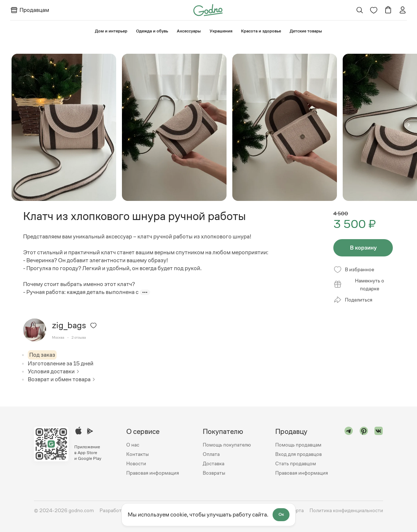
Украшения (221, 31)
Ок (281, 515)
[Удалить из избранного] (93, 325)
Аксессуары (189, 31)
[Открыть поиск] (359, 10)
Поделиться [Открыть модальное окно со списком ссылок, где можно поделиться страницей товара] (353, 300)
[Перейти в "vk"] (379, 452)
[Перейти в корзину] (388, 10)
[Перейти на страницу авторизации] (403, 10)
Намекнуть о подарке (359, 285)
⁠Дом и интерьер (111, 31)
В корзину (363, 248)
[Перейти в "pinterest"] (364, 452)
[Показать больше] (145, 292)
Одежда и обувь (152, 31)
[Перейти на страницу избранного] (374, 10)
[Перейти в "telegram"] (349, 452)
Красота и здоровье (261, 31)
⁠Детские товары (306, 31)
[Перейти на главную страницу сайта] (208, 10)
